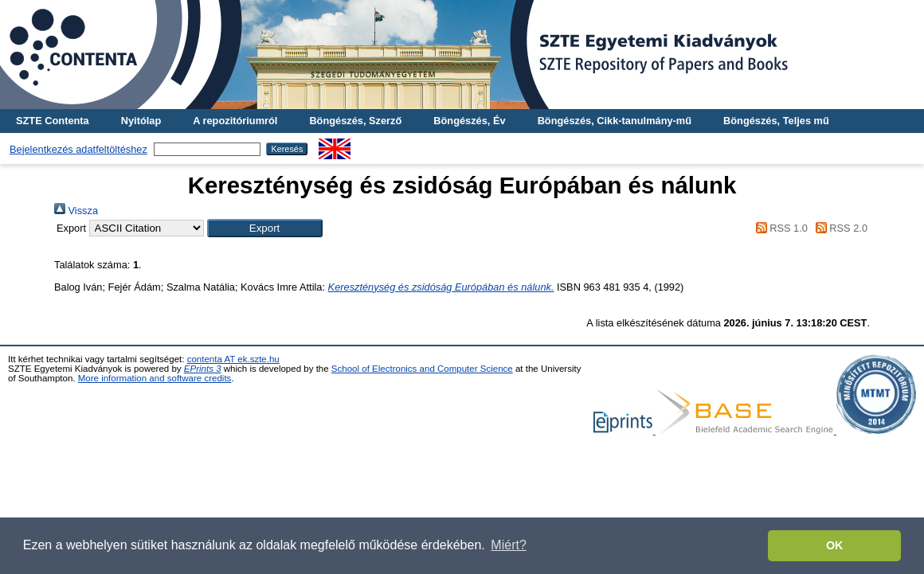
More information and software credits (155, 378)
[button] (265, 228)
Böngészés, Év (469, 121)
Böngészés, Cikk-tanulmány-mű (615, 121)
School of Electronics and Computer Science (422, 369)
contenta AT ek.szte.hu (233, 359)
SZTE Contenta (53, 121)
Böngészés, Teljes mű (776, 121)
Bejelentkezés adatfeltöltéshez (78, 149)
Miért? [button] (508, 545)
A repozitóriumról (235, 121)
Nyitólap (141, 121)
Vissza (76, 211)
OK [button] (835, 545)
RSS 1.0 (779, 228)
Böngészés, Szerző (355, 121)
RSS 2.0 (839, 228)
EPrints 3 (203, 369)
